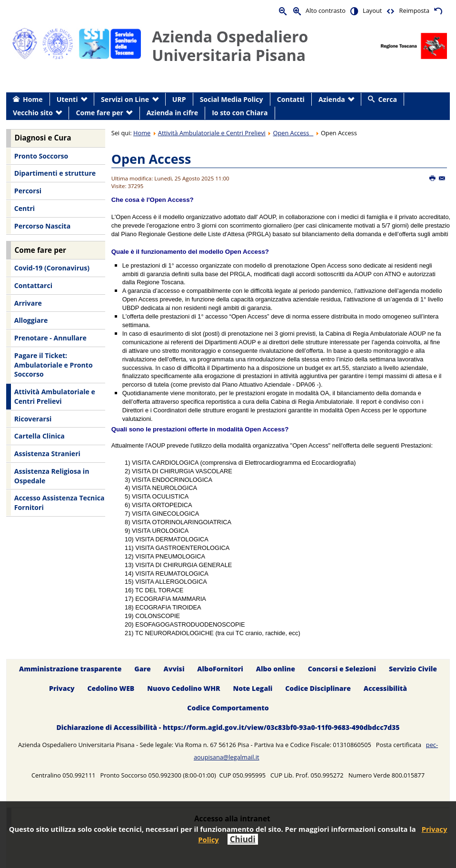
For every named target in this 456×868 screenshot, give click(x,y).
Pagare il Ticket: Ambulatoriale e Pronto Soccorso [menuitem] (54, 365)
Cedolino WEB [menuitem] (111, 688)
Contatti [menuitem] (291, 99)
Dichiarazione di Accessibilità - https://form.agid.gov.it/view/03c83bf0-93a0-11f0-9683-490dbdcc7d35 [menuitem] (228, 727)
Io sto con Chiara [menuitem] (240, 113)
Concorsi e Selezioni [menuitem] (342, 669)
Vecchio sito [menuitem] (33, 113)
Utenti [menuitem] (67, 99)
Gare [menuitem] (143, 669)
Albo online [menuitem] (276, 669)
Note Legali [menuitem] (253, 688)
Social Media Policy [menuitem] (232, 99)
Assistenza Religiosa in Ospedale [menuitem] (52, 476)
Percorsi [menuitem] (28, 191)
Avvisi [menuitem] (174, 669)
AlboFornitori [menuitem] (220, 669)
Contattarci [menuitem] (33, 285)
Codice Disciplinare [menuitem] (318, 688)
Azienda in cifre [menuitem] (172, 113)
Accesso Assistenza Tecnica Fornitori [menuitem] (59, 503)
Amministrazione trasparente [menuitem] (70, 669)
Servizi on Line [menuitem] (125, 99)
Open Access (151, 159)
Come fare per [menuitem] (100, 113)
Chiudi (243, 839)
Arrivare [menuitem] (28, 303)
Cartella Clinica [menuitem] (40, 436)
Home (142, 133)
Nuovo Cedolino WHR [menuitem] (183, 688)
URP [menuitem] (179, 99)
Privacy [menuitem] (62, 688)
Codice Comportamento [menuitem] (228, 708)
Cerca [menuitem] (388, 99)
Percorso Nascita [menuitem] (42, 226)
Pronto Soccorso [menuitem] (41, 156)
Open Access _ (293, 133)
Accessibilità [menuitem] (385, 688)
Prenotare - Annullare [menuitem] (50, 338)
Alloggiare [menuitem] (31, 320)
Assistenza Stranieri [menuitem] (47, 454)
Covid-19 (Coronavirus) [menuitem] (52, 268)
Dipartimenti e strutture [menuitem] (55, 173)
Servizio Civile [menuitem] (413, 669)
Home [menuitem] (33, 99)
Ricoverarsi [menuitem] (33, 419)
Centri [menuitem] (25, 208)
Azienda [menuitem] (332, 99)
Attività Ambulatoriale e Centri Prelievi (212, 133)
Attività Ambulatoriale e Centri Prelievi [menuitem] (55, 396)
